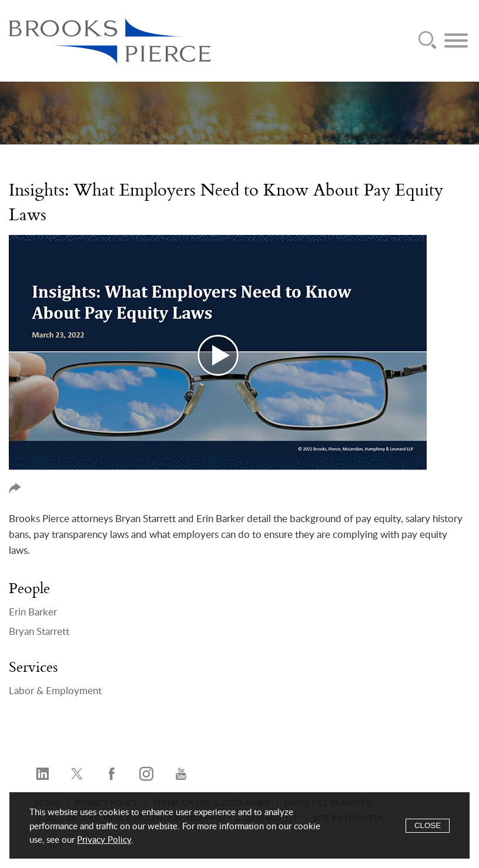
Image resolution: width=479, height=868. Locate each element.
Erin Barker (33, 612)
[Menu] (456, 41)
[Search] (427, 41)
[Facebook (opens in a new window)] (112, 775)
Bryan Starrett (39, 632)
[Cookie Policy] (240, 825)
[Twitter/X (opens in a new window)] (77, 775)
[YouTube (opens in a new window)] (181, 775)
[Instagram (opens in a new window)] (146, 775)
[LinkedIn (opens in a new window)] (42, 775)
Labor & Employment (55, 691)
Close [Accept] (428, 825)
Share (15, 488)
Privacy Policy (104, 840)
